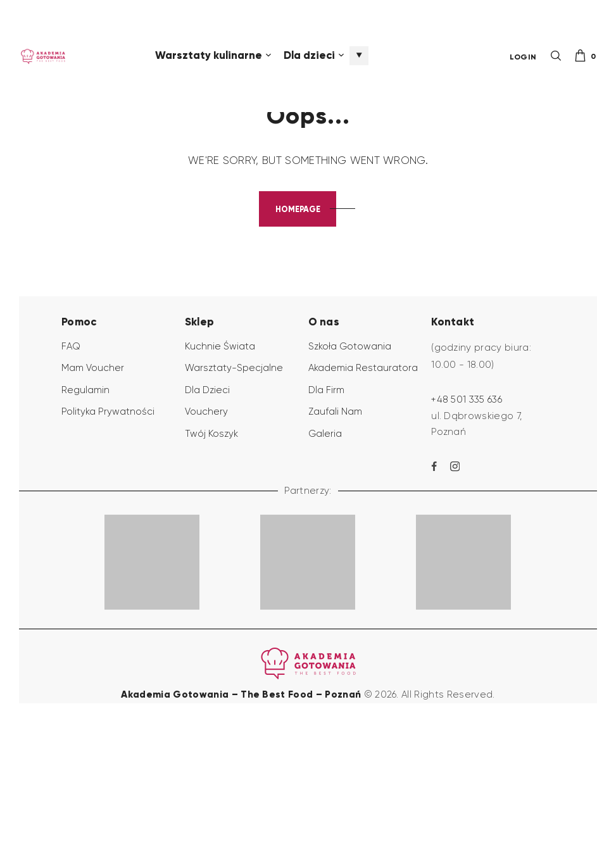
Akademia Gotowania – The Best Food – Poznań (242, 807)
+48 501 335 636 (467, 513)
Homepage (298, 321)
